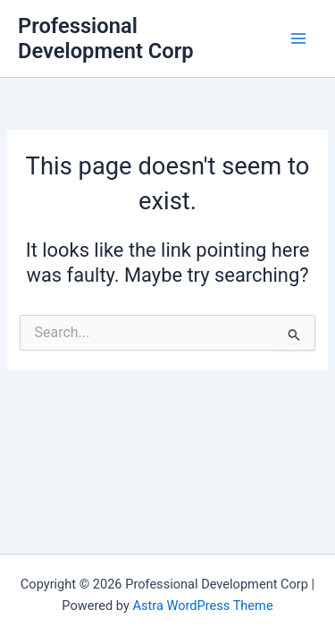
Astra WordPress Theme (202, 606)
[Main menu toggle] (298, 38)
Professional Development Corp (106, 38)
